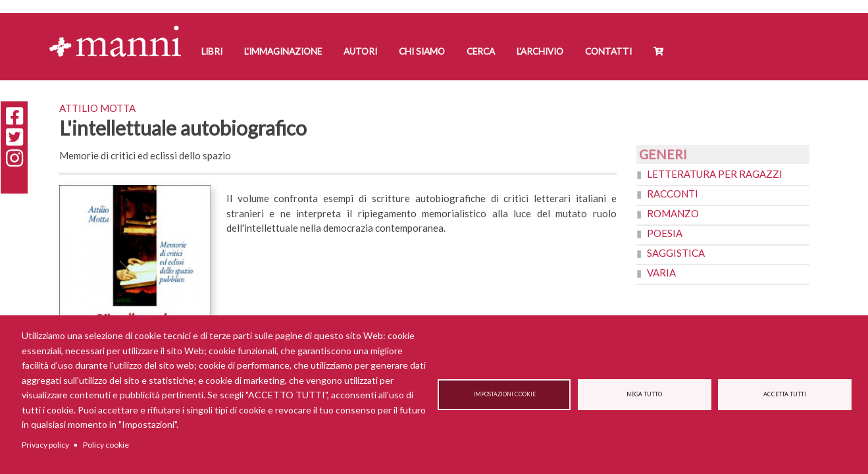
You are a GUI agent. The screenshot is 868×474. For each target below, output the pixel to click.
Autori (360, 51)
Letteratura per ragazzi (715, 174)
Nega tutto (644, 394)
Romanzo (673, 213)
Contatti (608, 51)
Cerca (481, 51)
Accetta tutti (785, 394)
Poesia (665, 233)
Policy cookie (106, 445)
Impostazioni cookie (504, 394)
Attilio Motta (97, 108)
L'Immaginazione (283, 51)
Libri (212, 51)
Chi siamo (422, 51)
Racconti (673, 194)
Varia (661, 273)
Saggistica (676, 253)
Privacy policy (45, 445)
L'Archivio (540, 51)
